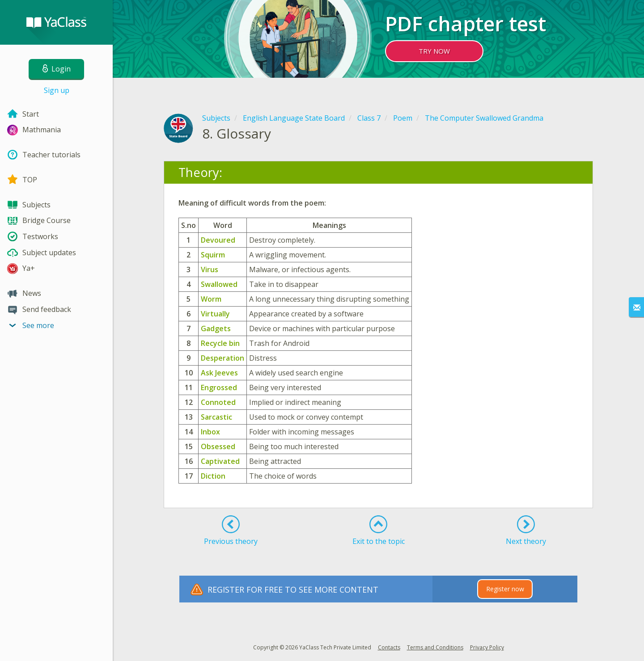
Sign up (57, 90)
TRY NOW (434, 51)
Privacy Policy (487, 647)
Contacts (389, 647)
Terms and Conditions (435, 647)
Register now (505, 589)
